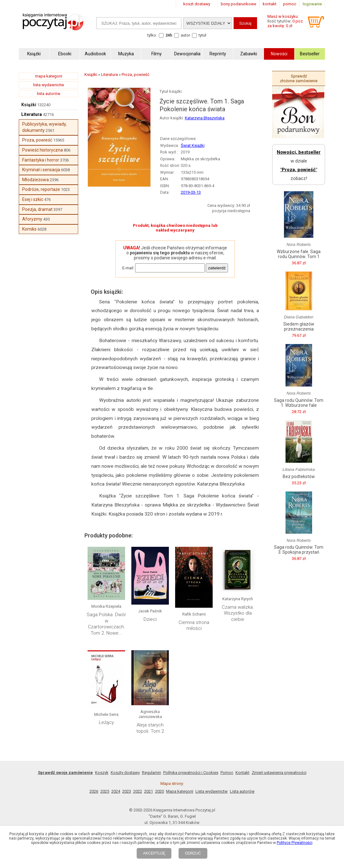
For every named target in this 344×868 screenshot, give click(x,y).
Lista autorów (242, 791)
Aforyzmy (32, 219)
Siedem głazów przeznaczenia (299, 327)
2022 (138, 791)
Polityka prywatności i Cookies (191, 773)
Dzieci (150, 619)
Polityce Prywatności (295, 843)
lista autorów (49, 94)
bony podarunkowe (238, 4)
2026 (94, 791)
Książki (29, 105)
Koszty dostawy (125, 773)
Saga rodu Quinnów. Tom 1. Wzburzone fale (299, 403)
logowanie (312, 4)
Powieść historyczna (43, 150)
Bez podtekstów (299, 476)
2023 (127, 791)
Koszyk (102, 773)
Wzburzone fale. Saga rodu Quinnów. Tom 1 (299, 254)
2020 (159, 791)
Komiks (29, 229)
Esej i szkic (33, 199)
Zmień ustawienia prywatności (279, 773)
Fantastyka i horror (41, 160)
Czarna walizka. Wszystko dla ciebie (238, 613)
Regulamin (152, 773)
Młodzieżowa (35, 180)
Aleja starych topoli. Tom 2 (150, 728)
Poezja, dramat (37, 209)
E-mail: (128, 268)
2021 (149, 791)
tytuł (202, 35)
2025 (105, 791)
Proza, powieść (37, 140)
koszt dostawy (197, 4)
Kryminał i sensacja (41, 170)
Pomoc (227, 773)
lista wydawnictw (49, 85)
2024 (116, 791)
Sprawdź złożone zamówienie (299, 78)
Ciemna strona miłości (194, 626)
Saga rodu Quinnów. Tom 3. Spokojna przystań (299, 550)
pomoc (290, 4)
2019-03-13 (191, 192)
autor (185, 35)
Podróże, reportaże (41, 189)
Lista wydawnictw (212, 791)
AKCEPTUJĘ (154, 853)
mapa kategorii (49, 76)
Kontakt (243, 773)
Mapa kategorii (180, 791)
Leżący (106, 722)
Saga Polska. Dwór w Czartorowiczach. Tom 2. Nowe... (106, 624)
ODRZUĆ (193, 853)
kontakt (270, 4)
